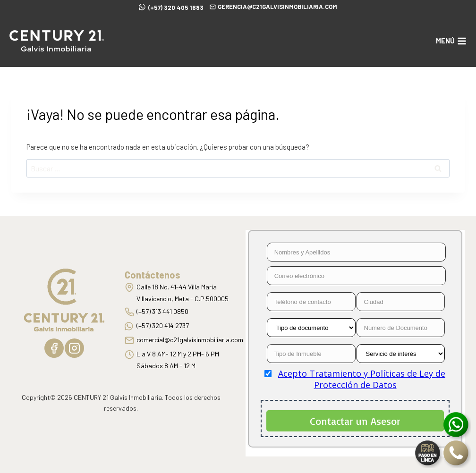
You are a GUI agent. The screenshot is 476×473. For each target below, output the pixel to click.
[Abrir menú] (451, 41)
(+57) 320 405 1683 (171, 7)
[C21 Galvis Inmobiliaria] (57, 41)
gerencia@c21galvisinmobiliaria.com (273, 7)
